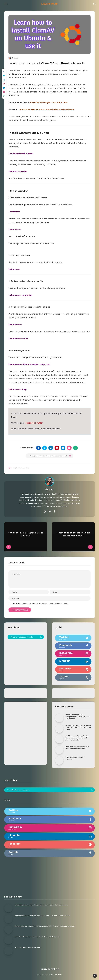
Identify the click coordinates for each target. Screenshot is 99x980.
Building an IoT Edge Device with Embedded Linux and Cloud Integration (77, 738)
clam (21, 468)
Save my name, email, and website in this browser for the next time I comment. (40, 604)
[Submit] (41, 637)
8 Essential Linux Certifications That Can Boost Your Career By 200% (78, 727)
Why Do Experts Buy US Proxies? (75, 758)
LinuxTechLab (49, 4)
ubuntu (27, 468)
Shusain (49, 489)
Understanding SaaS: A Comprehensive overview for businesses (77, 717)
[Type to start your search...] (26, 637)
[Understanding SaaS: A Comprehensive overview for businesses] (59, 718)
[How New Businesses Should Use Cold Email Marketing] (59, 750)
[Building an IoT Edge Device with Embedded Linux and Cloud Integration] (59, 739)
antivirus (15, 468)
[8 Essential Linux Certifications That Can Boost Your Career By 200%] (59, 729)
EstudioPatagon (57, 975)
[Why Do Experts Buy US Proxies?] (59, 760)
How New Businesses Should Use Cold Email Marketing (77, 748)
